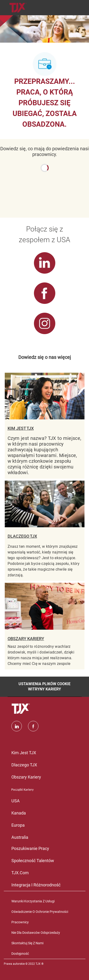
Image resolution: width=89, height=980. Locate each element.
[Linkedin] (17, 726)
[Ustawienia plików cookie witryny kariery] (45, 687)
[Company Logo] (18, 7)
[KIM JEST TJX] (45, 426)
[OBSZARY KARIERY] (45, 626)
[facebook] (33, 726)
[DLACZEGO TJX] (45, 531)
